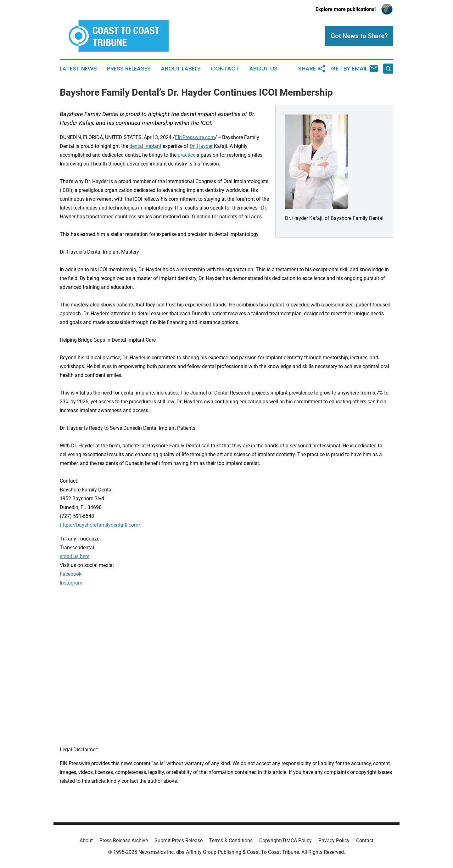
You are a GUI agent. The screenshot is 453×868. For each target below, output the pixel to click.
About (86, 840)
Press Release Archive (124, 840)
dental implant (145, 146)
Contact (225, 69)
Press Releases (129, 69)
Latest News (78, 69)
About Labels (181, 69)
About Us (263, 69)
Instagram (71, 583)
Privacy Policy (334, 840)
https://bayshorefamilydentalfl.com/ (100, 525)
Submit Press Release (179, 840)
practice (187, 155)
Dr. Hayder (201, 146)
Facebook (71, 574)
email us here (75, 556)
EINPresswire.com (195, 137)
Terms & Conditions (231, 840)
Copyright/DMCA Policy (285, 840)
